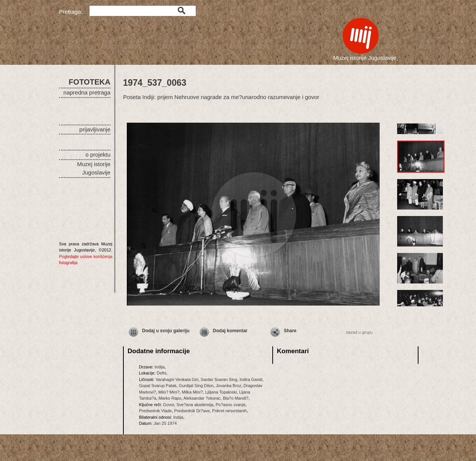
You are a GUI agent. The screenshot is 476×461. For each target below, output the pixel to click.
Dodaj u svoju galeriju (166, 331)
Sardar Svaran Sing (219, 379)
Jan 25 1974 (165, 423)
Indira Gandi (251, 379)
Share (290, 331)
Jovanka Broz (229, 386)
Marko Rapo (170, 398)
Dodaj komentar (230, 331)
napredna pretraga (87, 92)
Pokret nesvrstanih (229, 411)
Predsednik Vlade (155, 411)
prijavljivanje (95, 129)
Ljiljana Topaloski (221, 392)
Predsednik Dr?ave (192, 411)
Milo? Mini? (169, 392)
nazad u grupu (359, 332)
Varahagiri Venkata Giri (177, 379)
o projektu (98, 154)
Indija (160, 367)
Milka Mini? (192, 392)
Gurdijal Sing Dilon (196, 386)
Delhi (161, 373)
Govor (169, 405)
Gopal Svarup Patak (158, 386)
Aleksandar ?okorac (202, 398)
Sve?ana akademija (195, 405)
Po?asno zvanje (230, 405)
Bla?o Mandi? (236, 398)
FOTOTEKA (89, 82)
